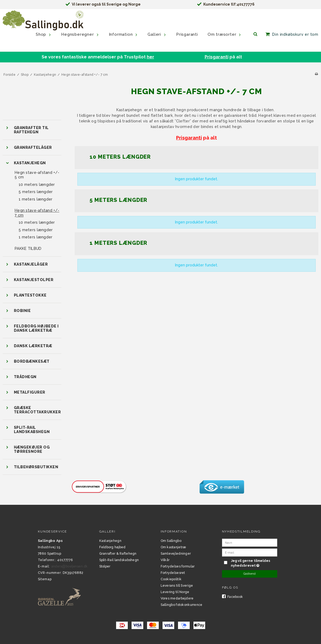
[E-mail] (250, 552)
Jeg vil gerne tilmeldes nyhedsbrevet (253, 563)
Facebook (233, 597)
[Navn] (250, 542)
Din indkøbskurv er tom (295, 34)
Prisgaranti (217, 57)
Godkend (249, 574)
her (150, 57)
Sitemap (45, 579)
